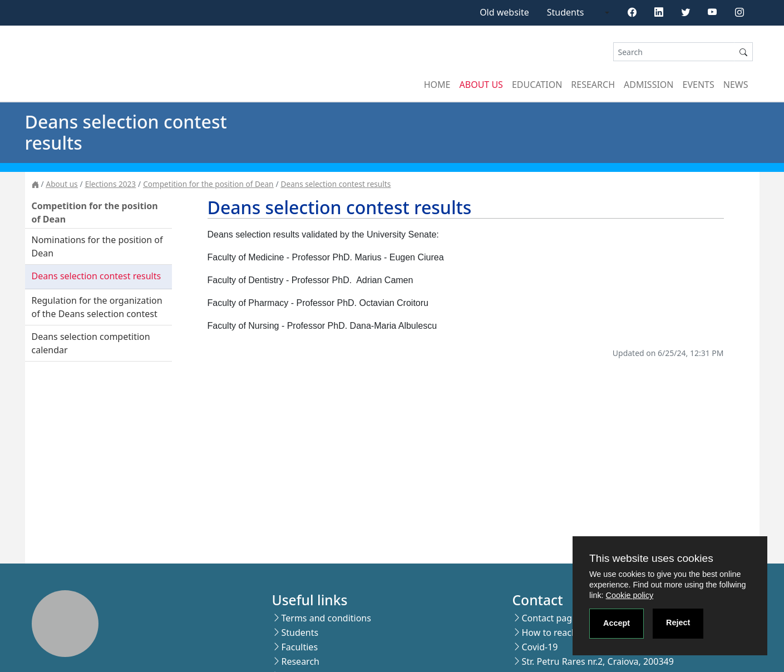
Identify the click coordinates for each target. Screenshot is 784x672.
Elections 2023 (110, 184)
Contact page (549, 618)
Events (699, 85)
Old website (504, 12)
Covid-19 (539, 647)
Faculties (299, 647)
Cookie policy (630, 595)
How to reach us (555, 633)
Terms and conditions (326, 618)
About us (481, 85)
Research (593, 85)
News (736, 85)
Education (537, 85)
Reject (678, 622)
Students (566, 12)
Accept (617, 623)
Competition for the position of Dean (208, 184)
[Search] (674, 52)
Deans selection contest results (336, 184)
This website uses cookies (651, 558)
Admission (649, 85)
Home (437, 85)
